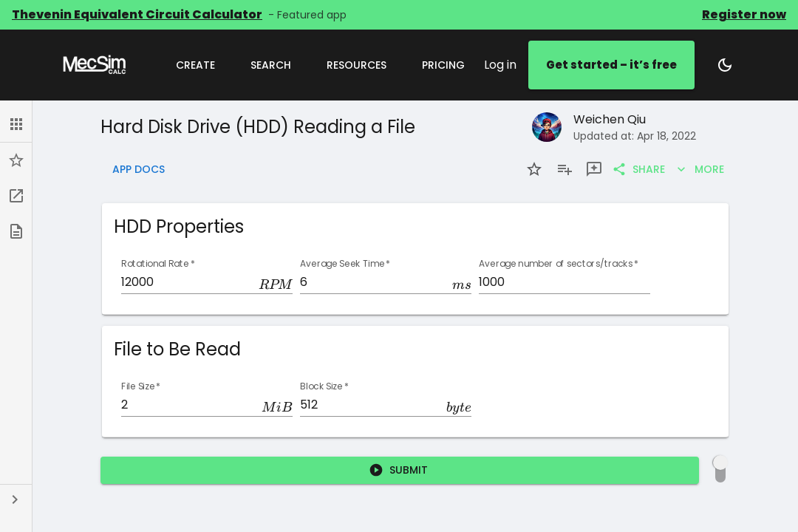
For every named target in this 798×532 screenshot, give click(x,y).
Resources (357, 65)
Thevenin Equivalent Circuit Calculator (137, 14)
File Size (141, 387)
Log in (500, 65)
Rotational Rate (158, 264)
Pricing (443, 65)
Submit (400, 470)
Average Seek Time (345, 264)
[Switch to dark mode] (725, 65)
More (700, 170)
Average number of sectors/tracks (559, 264)
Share (640, 170)
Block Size (324, 387)
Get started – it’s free (611, 65)
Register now (744, 14)
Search (271, 65)
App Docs (139, 170)
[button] (16, 124)
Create (195, 65)
